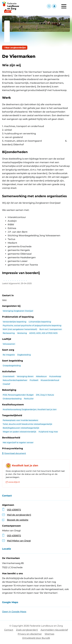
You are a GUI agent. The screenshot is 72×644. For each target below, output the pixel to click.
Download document (14, 453)
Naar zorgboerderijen (15, 48)
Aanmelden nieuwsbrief (54, 630)
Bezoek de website (18, 520)
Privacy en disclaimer (30, 634)
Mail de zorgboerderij (19, 515)
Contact (9, 630)
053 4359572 (14, 510)
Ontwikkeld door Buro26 (36, 638)
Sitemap (49, 634)
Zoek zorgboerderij (27, 630)
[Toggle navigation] (64, 6)
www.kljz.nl (13, 482)
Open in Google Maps (14, 612)
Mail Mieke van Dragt (16, 541)
